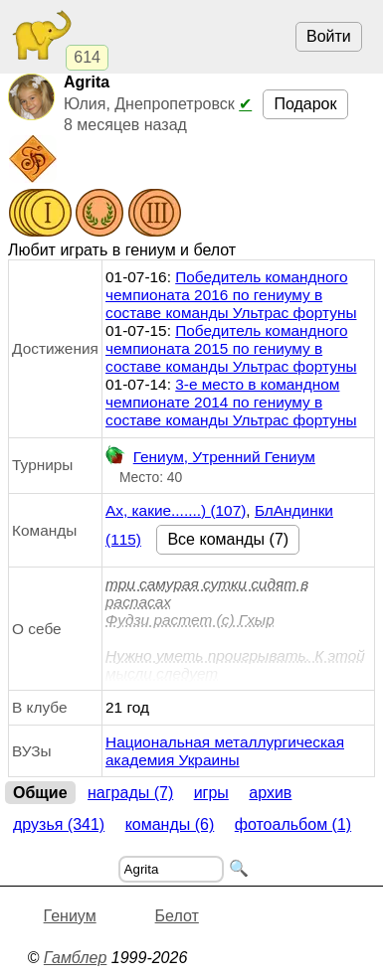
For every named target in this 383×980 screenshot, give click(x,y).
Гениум (70, 916)
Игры (211, 793)
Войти (329, 36)
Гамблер (76, 958)
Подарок (305, 104)
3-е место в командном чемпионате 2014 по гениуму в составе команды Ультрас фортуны (231, 402)
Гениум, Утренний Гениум (210, 457)
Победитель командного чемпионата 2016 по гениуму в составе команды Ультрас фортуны (231, 295)
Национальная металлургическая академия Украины (225, 751)
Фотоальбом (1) (293, 824)
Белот (177, 916)
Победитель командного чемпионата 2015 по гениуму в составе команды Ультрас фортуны (231, 348)
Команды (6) (170, 824)
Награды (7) (130, 793)
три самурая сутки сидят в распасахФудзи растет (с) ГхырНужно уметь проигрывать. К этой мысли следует (235, 629)
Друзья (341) (59, 824)
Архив (270, 793)
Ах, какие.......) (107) (176, 510)
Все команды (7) (228, 539)
